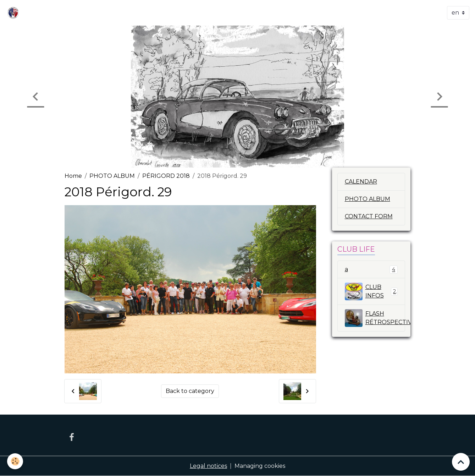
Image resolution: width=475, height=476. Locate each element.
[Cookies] (15, 461)
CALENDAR (361, 182)
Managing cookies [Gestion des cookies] (260, 466)
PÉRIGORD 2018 (166, 176)
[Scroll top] (461, 462)
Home (73, 176)
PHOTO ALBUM (112, 176)
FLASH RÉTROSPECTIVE (375, 318)
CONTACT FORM (369, 216)
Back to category (190, 391)
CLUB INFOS (371, 291)
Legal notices (208, 466)
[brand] (15, 13)
